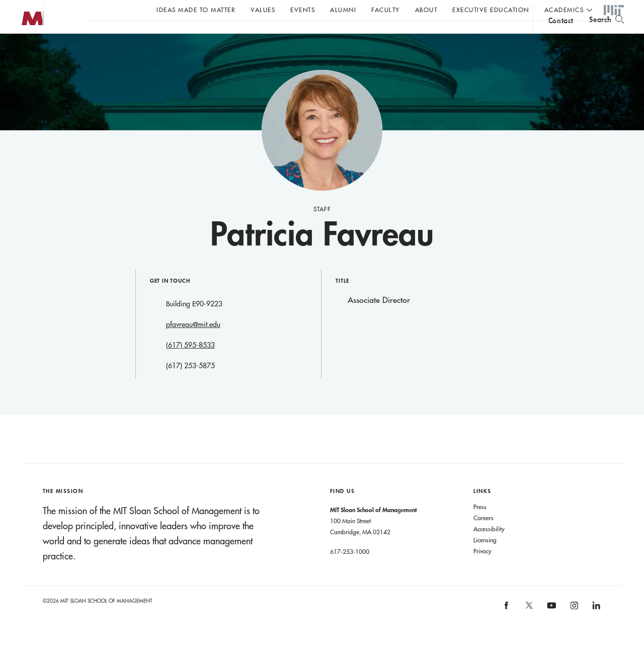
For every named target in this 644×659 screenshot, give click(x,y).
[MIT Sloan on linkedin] (596, 629)
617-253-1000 (350, 571)
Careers (484, 538)
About (426, 10)
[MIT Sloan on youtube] (550, 631)
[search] (607, 35)
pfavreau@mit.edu (193, 345)
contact (561, 37)
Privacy (482, 571)
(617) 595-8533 (190, 365)
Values (263, 10)
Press (480, 527)
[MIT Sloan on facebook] (507, 629)
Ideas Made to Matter (196, 10)
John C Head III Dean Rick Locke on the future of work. (279, 36)
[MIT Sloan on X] (528, 629)
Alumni (343, 10)
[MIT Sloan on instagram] (573, 629)
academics (564, 10)
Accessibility (489, 549)
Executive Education (491, 10)
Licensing (485, 560)
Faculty (386, 10)
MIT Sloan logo (26, 50)
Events (303, 10)
